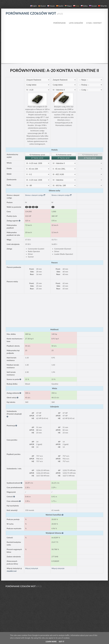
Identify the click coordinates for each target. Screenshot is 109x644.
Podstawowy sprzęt (37, 155)
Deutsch (42, 6)
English (34, 6)
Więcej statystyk (32, 568)
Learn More (51, 642)
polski (76, 6)
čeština (84, 6)
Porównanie (60, 23)
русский (93, 6)
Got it (61, 642)
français (51, 6)
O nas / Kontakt (94, 23)
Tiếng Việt (102, 6)
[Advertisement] (55, 44)
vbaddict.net (12, 571)
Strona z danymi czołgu (35, 195)
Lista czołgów (76, 23)
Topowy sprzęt (37, 158)
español (60, 6)
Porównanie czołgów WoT (34, 13)
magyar (68, 6)
